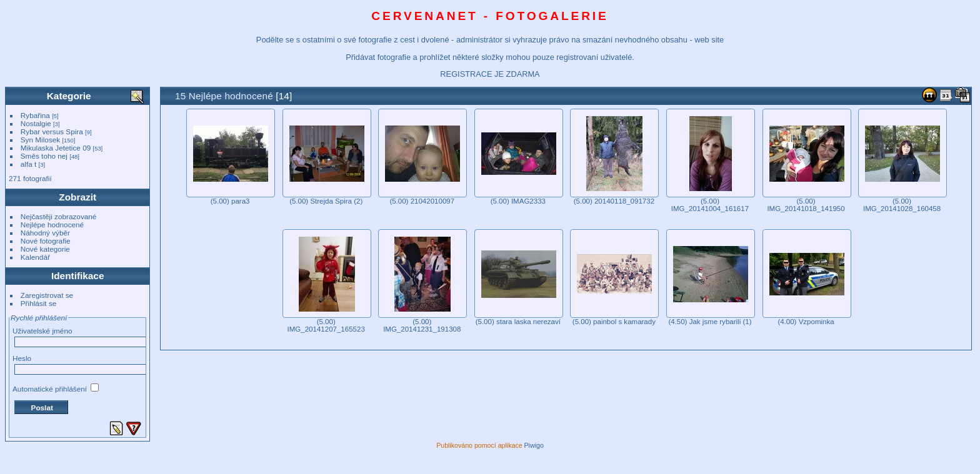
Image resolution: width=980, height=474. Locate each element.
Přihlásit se (39, 303)
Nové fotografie (46, 241)
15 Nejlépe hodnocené (224, 96)
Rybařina (35, 115)
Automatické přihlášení (56, 389)
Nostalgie (36, 123)
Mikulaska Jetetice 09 (56, 148)
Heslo (22, 358)
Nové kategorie (45, 249)
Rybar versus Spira (52, 131)
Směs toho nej (44, 156)
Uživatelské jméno (42, 331)
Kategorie (69, 96)
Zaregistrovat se (47, 295)
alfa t (29, 164)
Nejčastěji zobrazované (59, 216)
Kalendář (35, 257)
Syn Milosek (40, 140)
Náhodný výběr (45, 233)
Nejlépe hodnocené (52, 225)
